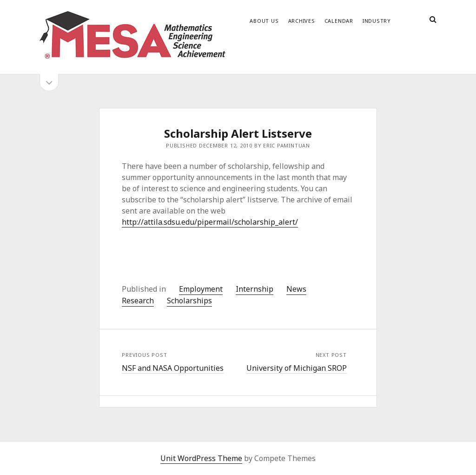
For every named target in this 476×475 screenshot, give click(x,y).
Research (138, 301)
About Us (264, 21)
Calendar (339, 21)
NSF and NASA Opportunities (173, 368)
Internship (255, 289)
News (296, 289)
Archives (302, 21)
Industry (377, 21)
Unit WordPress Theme (201, 458)
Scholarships (189, 301)
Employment (201, 289)
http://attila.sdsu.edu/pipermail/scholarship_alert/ (210, 222)
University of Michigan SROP (297, 368)
